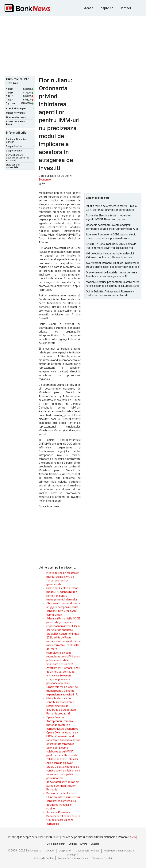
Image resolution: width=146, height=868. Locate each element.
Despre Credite (20, 146)
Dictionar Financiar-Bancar (20, 141)
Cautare (95, 844)
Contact (125, 8)
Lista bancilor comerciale (20, 166)
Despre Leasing (20, 151)
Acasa (89, 8)
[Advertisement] (75, 46)
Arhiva (84, 844)
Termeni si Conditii (102, 858)
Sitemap (71, 855)
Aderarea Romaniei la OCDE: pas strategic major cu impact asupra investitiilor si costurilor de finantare (111, 237)
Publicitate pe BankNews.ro (119, 851)
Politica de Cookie (44, 858)
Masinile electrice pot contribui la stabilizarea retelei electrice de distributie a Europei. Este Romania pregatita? (61, 706)
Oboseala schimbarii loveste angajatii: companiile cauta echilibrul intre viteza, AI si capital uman (112, 227)
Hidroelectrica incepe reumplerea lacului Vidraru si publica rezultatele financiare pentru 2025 (110, 256)
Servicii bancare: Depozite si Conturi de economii (20, 158)
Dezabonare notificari (88, 851)
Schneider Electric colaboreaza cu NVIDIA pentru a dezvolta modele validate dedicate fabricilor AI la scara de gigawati (62, 755)
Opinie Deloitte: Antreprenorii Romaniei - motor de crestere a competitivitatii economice (110, 294)
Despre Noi (65, 851)
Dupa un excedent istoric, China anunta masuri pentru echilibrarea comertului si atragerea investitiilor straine (63, 801)
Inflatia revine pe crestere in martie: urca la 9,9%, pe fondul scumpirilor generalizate (111, 208)
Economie (45, 180)
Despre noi (106, 8)
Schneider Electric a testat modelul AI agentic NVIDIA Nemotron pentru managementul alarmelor (108, 218)
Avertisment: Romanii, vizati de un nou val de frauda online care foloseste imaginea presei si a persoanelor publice (63, 676)
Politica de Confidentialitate (73, 858)
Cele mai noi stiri (56, 844)
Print (43, 183)
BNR (134, 837)
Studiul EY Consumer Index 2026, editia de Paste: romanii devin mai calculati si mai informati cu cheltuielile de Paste (63, 641)
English (73, 844)
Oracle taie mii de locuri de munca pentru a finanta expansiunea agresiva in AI (62, 691)
